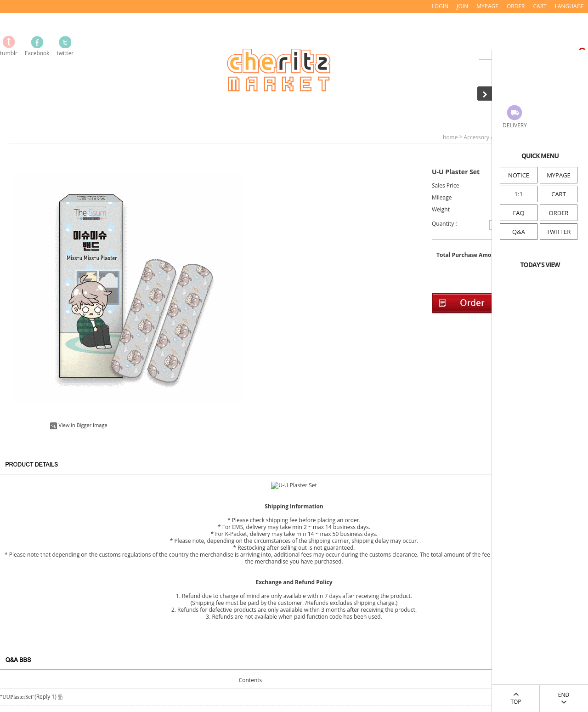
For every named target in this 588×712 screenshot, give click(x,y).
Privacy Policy (22, 612)
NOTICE (519, 175)
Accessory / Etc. (484, 137)
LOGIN (440, 6)
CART (559, 194)
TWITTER (559, 232)
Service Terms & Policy (36, 599)
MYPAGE (559, 175)
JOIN (462, 6)
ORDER (559, 213)
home (450, 137)
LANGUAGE (569, 6)
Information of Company (40, 587)
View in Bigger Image (79, 425)
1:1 (519, 194)
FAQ (518, 213)
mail (92, 690)
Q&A (519, 232)
